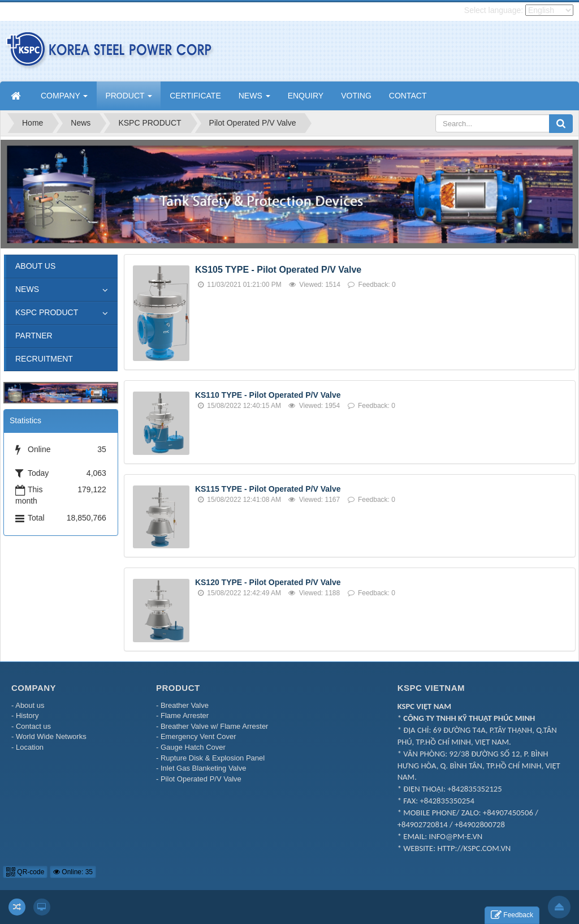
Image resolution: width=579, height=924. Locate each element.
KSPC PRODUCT (47, 312)
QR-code (25, 872)
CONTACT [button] (408, 96)
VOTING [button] (356, 96)
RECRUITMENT (44, 359)
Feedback (512, 915)
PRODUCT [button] (129, 99)
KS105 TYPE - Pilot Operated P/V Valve (278, 270)
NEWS (27, 289)
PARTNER (34, 336)
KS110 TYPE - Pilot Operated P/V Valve (268, 395)
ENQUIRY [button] (306, 96)
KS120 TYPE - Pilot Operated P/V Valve (268, 582)
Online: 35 (73, 872)
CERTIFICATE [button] (195, 96)
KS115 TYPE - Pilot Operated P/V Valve (268, 489)
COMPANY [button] (64, 99)
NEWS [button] (254, 99)
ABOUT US (35, 266)
